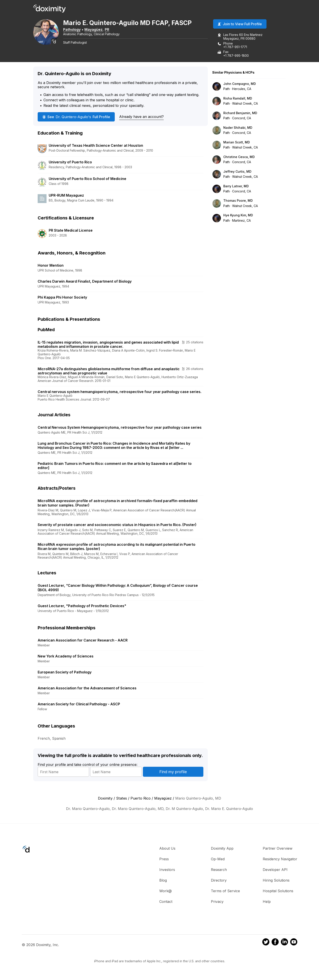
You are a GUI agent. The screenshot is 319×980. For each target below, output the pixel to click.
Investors (167, 870)
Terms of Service (225, 891)
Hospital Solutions (278, 891)
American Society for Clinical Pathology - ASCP (79, 704)
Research (219, 870)
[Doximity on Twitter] (266, 943)
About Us (167, 848)
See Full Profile (76, 117)
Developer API (275, 870)
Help (267, 902)
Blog (163, 880)
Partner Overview (278, 848)
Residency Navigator (280, 859)
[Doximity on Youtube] (294, 943)
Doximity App (222, 848)
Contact (166, 902)
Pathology (73, 29)
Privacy (217, 902)
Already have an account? (141, 117)
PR (108, 29)
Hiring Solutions (276, 880)
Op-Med (218, 859)
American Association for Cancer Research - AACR (83, 640)
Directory (219, 880)
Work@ (165, 891)
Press (164, 859)
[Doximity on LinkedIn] (284, 943)
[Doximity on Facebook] (275, 943)
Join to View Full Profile (240, 24)
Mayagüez (95, 29)
